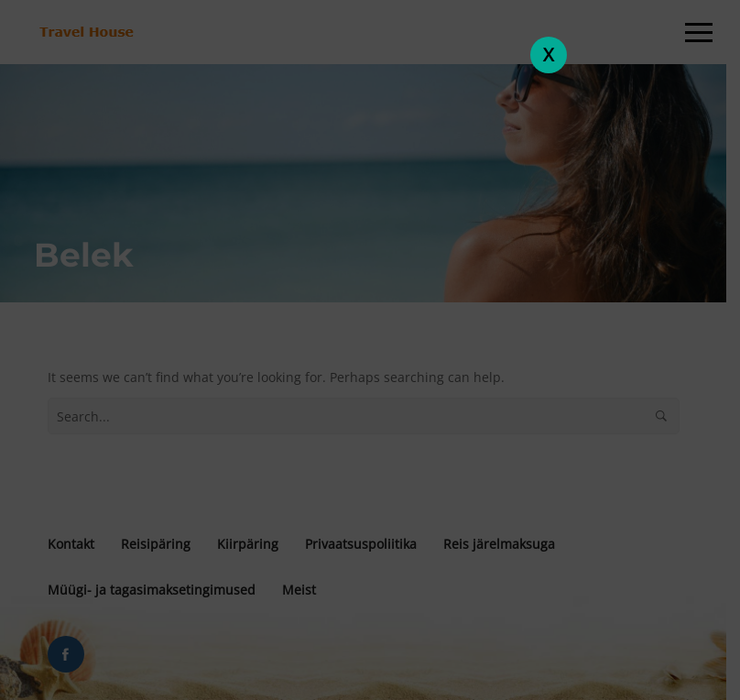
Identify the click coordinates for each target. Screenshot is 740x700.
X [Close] (549, 55)
